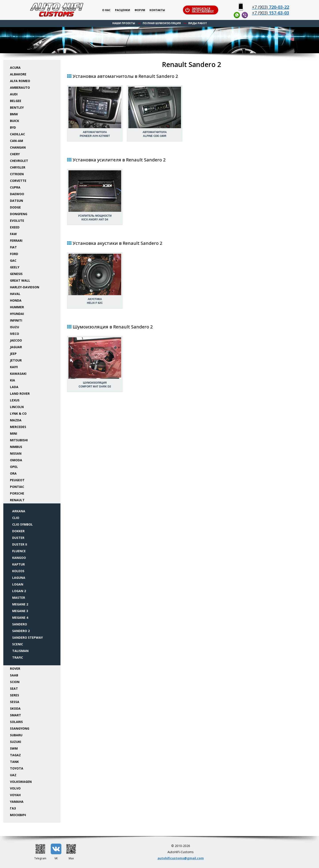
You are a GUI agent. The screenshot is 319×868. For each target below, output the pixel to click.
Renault (17, 500)
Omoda (16, 460)
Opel (14, 467)
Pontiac (17, 487)
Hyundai (17, 314)
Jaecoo (16, 340)
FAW (13, 234)
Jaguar (16, 347)
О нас (106, 10)
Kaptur (18, 564)
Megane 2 (20, 604)
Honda (16, 300)
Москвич (18, 815)
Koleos (18, 571)
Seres (15, 695)
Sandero (20, 624)
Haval (15, 294)
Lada (14, 387)
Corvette (18, 181)
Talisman (20, 651)
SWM (14, 748)
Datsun (17, 201)
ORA (13, 473)
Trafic (18, 657)
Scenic (18, 644)
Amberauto (20, 87)
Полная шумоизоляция (162, 23)
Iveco (15, 334)
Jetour (16, 360)
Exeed (15, 227)
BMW (14, 114)
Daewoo (17, 194)
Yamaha (17, 802)
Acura (15, 68)
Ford (14, 254)
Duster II (20, 544)
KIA (13, 380)
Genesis (16, 274)
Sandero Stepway (27, 637)
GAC (13, 260)
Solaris (16, 722)
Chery (15, 154)
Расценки (123, 10)
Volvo (15, 788)
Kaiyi (14, 367)
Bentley (17, 107)
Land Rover (20, 394)
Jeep (13, 354)
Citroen (17, 174)
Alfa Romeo (20, 81)
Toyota (17, 768)
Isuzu (15, 327)
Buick (15, 121)
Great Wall (20, 280)
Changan (18, 147)
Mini (14, 433)
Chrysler (18, 167)
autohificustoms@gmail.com (181, 858)
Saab (14, 675)
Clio (16, 518)
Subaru (16, 735)
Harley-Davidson (25, 287)
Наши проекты (124, 23)
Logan (18, 584)
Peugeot (17, 480)
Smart (16, 715)
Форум (140, 10)
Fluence (19, 551)
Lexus (15, 400)
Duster (18, 538)
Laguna (19, 578)
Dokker (18, 531)
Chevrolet (19, 161)
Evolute (17, 221)
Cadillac (18, 134)
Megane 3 (20, 611)
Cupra (15, 187)
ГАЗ (13, 808)
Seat (14, 688)
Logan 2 (19, 591)
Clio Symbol (22, 524)
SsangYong (20, 728)
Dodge (15, 207)
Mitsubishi (19, 440)
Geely (15, 267)
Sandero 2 (21, 631)
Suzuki (16, 742)
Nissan (16, 453)
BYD (13, 127)
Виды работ (198, 23)
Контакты (157, 10)
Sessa (15, 702)
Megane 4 (20, 618)
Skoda (15, 708)
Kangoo (19, 558)
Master (19, 598)
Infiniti (16, 320)
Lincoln (17, 407)
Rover (15, 669)
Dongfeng (19, 214)
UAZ (13, 775)
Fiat (13, 247)
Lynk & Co (18, 413)
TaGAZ (15, 755)
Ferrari (16, 241)
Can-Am (17, 141)
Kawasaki (18, 374)
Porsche (17, 493)
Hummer (17, 307)
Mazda (16, 420)
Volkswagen (21, 782)
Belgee (16, 101)
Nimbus (16, 447)
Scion (15, 682)
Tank (14, 762)
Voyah (15, 795)
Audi (14, 94)
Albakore (18, 74)
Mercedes (18, 427)
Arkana (19, 511)
